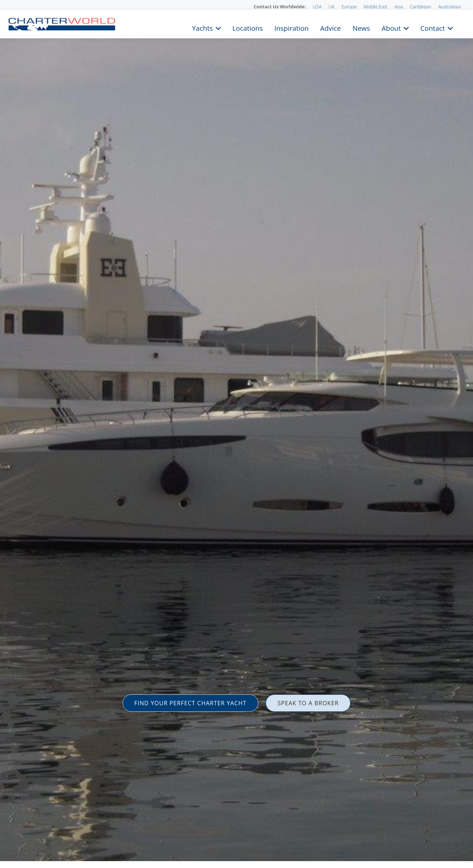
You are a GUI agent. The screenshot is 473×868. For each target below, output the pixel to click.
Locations (248, 27)
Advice (330, 27)
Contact (433, 27)
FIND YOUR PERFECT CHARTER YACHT (191, 703)
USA (317, 7)
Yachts (203, 27)
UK (332, 7)
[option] (236, 434)
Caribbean (420, 7)
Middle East (375, 7)
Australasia (450, 7)
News (361, 27)
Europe (349, 7)
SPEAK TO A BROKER (308, 703)
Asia (399, 7)
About (391, 27)
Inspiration (291, 27)
